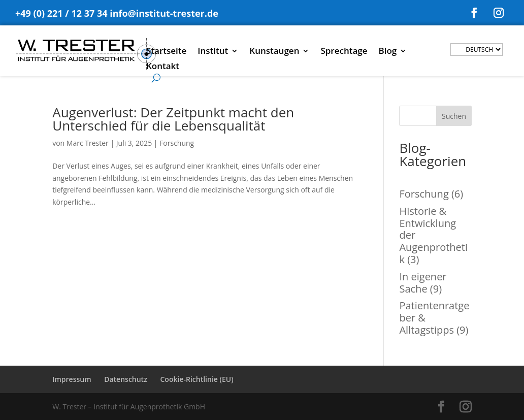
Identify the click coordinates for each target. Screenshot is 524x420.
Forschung (177, 143)
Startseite (166, 52)
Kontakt (163, 67)
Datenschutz (126, 379)
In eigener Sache (423, 283)
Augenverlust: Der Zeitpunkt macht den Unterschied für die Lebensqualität (173, 119)
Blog (388, 52)
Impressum (72, 379)
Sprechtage (344, 52)
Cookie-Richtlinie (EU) (197, 379)
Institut (213, 52)
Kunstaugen (274, 52)
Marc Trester (88, 143)
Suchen (454, 116)
